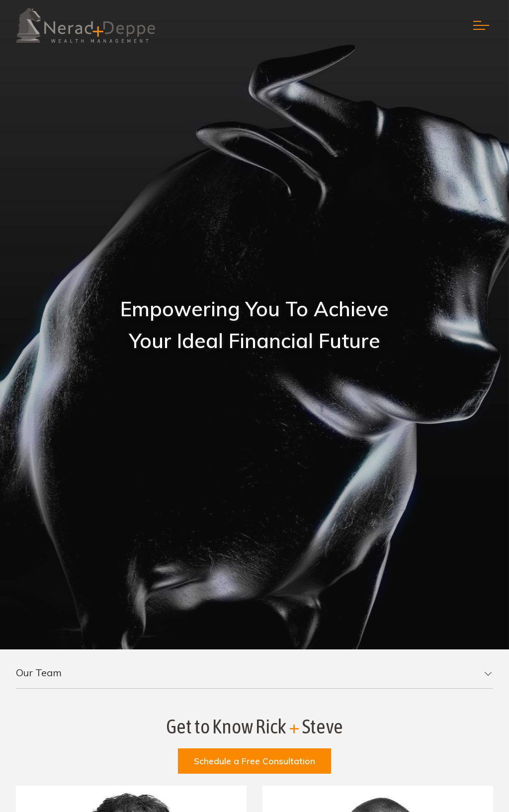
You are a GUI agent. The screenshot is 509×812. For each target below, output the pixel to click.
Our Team (39, 673)
